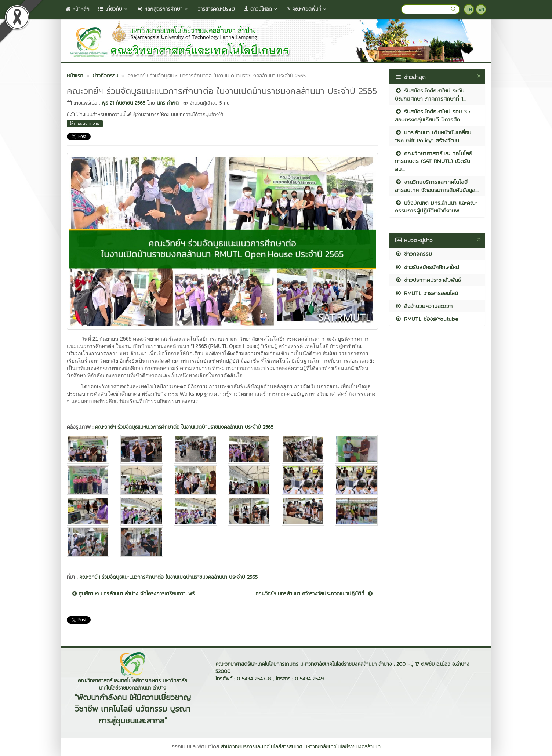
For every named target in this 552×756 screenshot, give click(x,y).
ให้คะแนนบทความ (85, 123)
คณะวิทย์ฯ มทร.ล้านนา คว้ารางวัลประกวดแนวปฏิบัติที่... (314, 594)
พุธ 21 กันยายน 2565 (124, 103)
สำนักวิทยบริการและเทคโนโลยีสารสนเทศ (262, 747)
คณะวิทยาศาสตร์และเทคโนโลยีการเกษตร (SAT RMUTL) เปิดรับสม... (434, 161)
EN (481, 9)
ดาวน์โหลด (261, 9)
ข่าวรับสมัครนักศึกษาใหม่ (427, 267)
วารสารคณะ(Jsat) (216, 9)
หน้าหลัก (78, 9)
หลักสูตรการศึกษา (163, 9)
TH (469, 9)
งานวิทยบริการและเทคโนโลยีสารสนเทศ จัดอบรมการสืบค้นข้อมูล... (437, 186)
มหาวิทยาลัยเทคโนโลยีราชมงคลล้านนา (342, 747)
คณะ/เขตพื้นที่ (308, 9)
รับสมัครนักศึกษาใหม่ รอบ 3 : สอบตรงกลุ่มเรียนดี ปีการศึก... (433, 115)
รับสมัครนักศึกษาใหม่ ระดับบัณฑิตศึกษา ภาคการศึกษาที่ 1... (431, 94)
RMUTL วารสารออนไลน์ (426, 293)
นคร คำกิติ (168, 103)
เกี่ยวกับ (114, 9)
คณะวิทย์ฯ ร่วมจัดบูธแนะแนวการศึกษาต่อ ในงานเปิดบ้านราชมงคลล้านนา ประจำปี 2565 (184, 427)
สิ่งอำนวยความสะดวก (424, 306)
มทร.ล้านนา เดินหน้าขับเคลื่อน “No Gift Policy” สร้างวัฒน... (433, 136)
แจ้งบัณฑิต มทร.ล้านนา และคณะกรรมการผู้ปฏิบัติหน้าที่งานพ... (436, 207)
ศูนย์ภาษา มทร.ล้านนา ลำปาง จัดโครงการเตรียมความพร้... (135, 594)
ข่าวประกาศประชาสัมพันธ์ (428, 280)
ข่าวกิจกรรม (413, 254)
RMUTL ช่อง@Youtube (426, 319)
